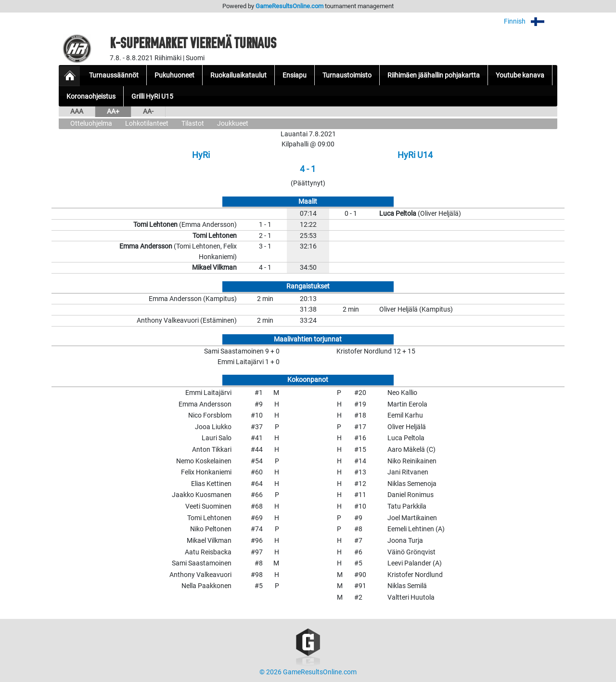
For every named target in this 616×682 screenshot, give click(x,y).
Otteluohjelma (91, 124)
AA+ (113, 111)
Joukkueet (233, 124)
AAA (77, 111)
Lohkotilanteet (147, 124)
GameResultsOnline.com (289, 6)
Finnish (531, 21)
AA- (148, 111)
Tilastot (193, 124)
